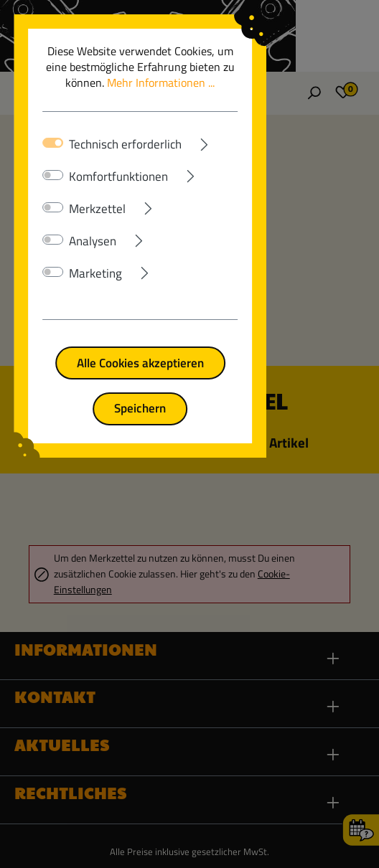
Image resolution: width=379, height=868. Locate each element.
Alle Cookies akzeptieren (190, 347)
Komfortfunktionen (123, 161)
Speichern (189, 392)
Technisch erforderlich (130, 128)
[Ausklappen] (258, 126)
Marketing (100, 258)
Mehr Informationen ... (261, 67)
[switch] (58, 159)
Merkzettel (102, 193)
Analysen (97, 225)
